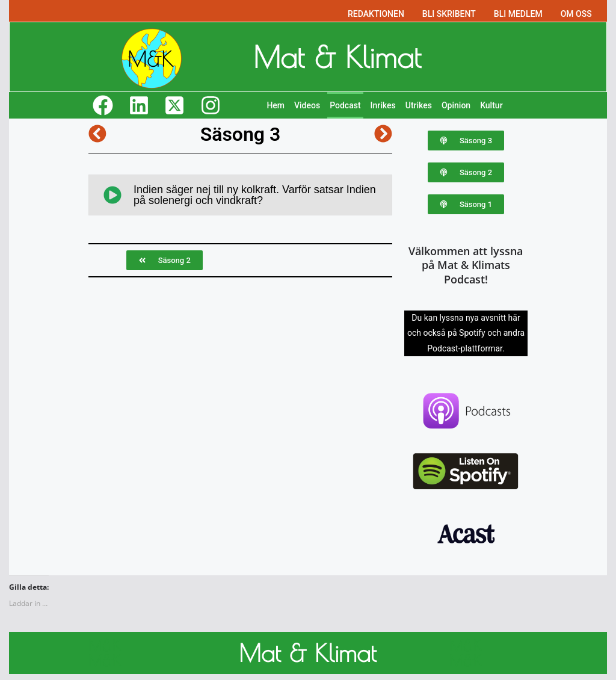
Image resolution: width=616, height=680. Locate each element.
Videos (307, 105)
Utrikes (419, 105)
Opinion (456, 105)
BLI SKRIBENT (449, 14)
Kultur (491, 105)
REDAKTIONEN (376, 14)
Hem (276, 105)
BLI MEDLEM (518, 14)
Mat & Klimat (337, 57)
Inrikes (383, 105)
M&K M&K (105, 653)
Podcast (345, 105)
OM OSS (576, 14)
